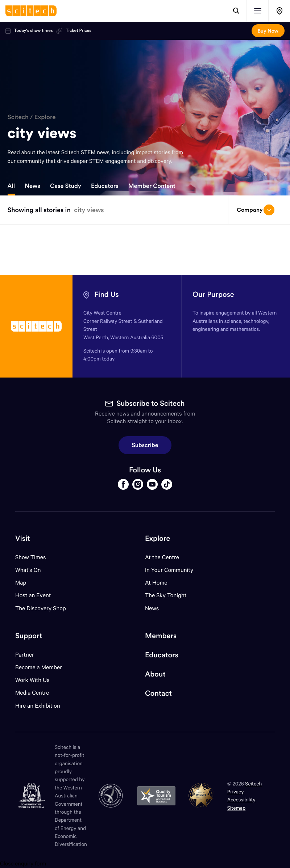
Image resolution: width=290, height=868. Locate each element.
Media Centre (32, 693)
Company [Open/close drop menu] (256, 210)
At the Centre (162, 557)
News (32, 186)
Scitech (18, 117)
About (155, 674)
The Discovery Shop (41, 608)
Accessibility (241, 799)
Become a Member (39, 667)
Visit (23, 538)
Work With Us (32, 680)
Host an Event (33, 595)
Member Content (152, 186)
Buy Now (268, 31)
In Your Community (169, 570)
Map (25, 583)
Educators (105, 186)
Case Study (66, 186)
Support (29, 636)
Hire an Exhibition (38, 706)
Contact (158, 693)
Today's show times (29, 31)
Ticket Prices (74, 31)
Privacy (236, 791)
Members (161, 636)
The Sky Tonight (166, 595)
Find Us (107, 294)
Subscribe (145, 445)
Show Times (30, 557)
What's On (28, 570)
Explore (45, 117)
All (11, 186)
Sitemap (237, 808)
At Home (156, 583)
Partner (25, 655)
